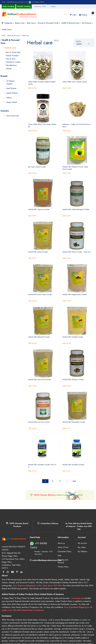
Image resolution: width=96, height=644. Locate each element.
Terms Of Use (63, 547)
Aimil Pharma (11, 88)
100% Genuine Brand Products (17, 525)
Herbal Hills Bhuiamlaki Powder (74, 422)
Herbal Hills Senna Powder (38, 252)
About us (61, 543)
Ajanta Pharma (12, 93)
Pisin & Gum (11, 59)
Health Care (7, 30)
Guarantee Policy (64, 551)
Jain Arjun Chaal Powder (37, 167)
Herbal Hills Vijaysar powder (39, 209)
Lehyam (9, 69)
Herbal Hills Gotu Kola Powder (40, 380)
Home (3, 36)
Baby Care (32, 23)
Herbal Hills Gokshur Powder (73, 380)
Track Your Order (40, 6)
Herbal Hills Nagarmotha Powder (75, 294)
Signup (83, 15)
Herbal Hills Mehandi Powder (39, 337)
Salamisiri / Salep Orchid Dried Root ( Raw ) (77, 125)
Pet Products (87, 23)
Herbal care (25, 36)
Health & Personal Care (71, 23)
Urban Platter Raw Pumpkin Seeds (75, 82)
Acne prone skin (13, 116)
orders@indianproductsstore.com (46, 560)
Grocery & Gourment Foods (49, 23)
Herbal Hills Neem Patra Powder (40, 294)
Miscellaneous (11, 65)
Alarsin (9, 98)
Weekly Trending (24, 6)
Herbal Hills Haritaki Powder (73, 337)
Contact (53, 6)
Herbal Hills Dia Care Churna (39, 422)
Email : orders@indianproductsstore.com (15, 2)
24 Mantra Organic (10, 82)
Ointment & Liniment (14, 62)
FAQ (59, 556)
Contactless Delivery (48, 523)
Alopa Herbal (12, 102)
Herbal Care (10, 48)
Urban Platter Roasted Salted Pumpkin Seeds (42, 83)
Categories (9, 23)
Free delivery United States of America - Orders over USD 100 (79, 526)
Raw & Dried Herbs (14, 52)
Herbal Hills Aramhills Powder (73, 465)
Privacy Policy (63, 567)
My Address (82, 551)
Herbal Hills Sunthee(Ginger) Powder (76, 209)
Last (74, 481)
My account (82, 543)
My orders (82, 547)
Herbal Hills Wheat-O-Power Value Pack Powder (75, 168)
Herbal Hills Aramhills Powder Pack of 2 (42, 466)
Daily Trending (9, 6)
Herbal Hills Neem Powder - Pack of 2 (77, 252)
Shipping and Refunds (63, 561)
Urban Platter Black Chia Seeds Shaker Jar (42, 125)
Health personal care (13, 36)
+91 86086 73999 (36, 2)
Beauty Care (20, 23)
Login (73, 15)
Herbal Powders (12, 56)
